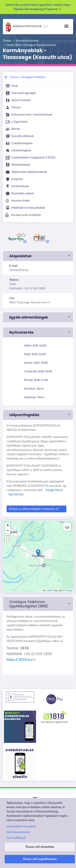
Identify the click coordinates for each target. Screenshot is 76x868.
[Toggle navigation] (66, 26)
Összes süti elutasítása (40, 847)
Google (69, 590)
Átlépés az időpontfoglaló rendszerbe (34, 508)
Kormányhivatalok (24, 27)
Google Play (55, 490)
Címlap (7, 41)
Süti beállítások (16, 838)
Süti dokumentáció (18, 832)
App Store (17, 494)
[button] (38, 553)
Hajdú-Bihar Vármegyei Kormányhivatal (31, 45)
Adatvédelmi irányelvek (21, 826)
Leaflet (47, 590)
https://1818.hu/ (22, 660)
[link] (38, 256)
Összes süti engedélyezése (40, 859)
